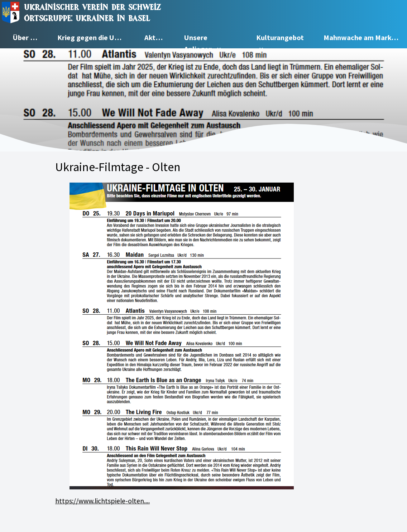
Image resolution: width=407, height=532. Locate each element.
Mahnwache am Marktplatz (365, 38)
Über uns (27, 38)
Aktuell (156, 38)
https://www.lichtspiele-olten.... (102, 501)
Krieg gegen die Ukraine (94, 38)
